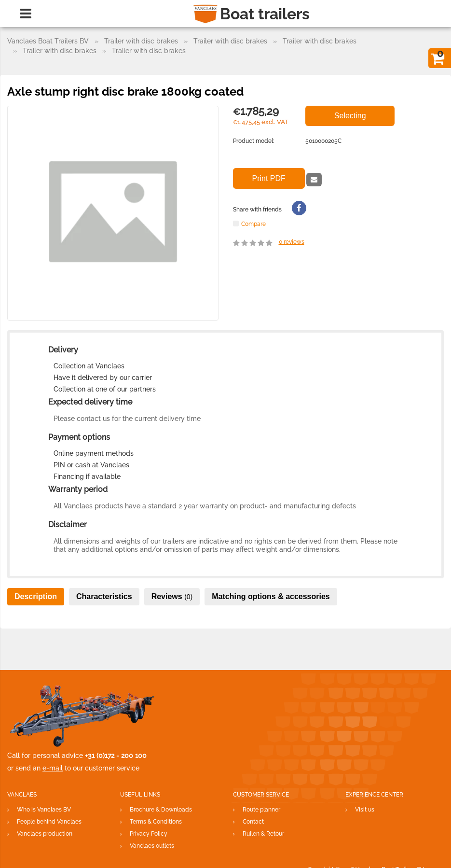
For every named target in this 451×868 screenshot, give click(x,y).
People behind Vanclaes (49, 822)
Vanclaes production (45, 834)
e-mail (53, 768)
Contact (253, 822)
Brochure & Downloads (161, 810)
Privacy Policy (149, 834)
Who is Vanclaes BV (44, 810)
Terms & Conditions (156, 822)
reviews (292, 242)
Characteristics (104, 596)
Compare (253, 224)
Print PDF (269, 178)
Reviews (172, 596)
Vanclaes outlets (152, 846)
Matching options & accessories (271, 596)
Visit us (365, 810)
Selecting (350, 116)
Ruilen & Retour (263, 834)
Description (36, 596)
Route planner (261, 810)
